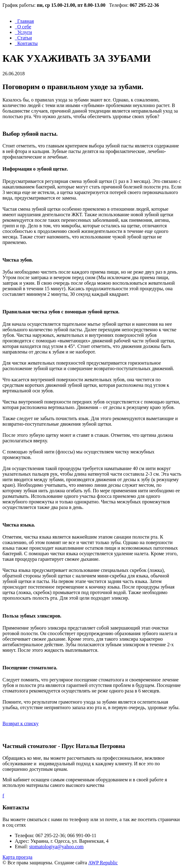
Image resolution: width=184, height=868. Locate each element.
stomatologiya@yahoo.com (56, 847)
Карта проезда (17, 857)
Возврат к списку (21, 723)
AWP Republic (103, 863)
